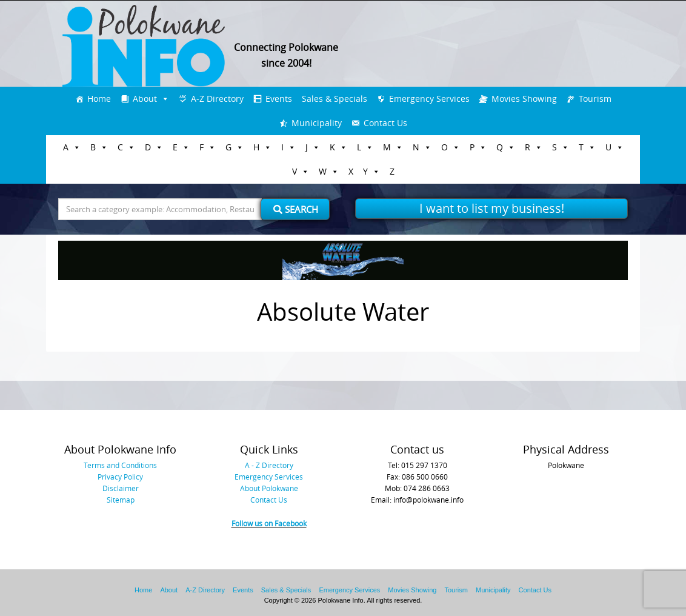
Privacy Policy (120, 477)
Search (296, 209)
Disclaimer (121, 488)
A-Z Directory (217, 99)
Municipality (317, 123)
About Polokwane (269, 488)
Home (99, 99)
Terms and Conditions (120, 465)
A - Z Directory (269, 465)
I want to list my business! (492, 208)
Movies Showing (524, 99)
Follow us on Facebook (269, 523)
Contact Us (385, 123)
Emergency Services (429, 99)
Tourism (595, 99)
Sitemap (121, 500)
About (145, 99)
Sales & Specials (335, 99)
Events (279, 99)
